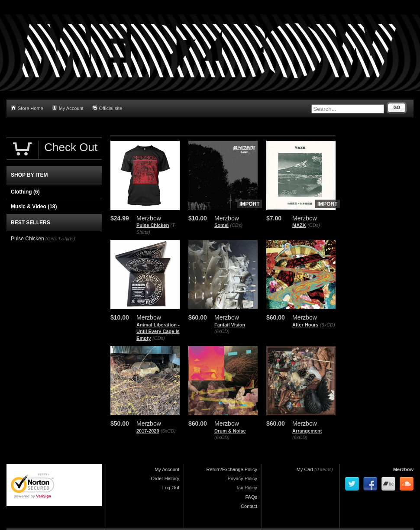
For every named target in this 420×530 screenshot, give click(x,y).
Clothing (25, 192)
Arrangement (307, 431)
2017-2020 (148, 431)
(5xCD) (168, 431)
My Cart (305, 469)
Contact (249, 506)
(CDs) (236, 225)
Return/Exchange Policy (232, 469)
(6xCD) (222, 331)
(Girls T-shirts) (60, 239)
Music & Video (34, 207)
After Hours (305, 325)
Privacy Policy (242, 478)
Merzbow (403, 469)
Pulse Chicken (153, 225)
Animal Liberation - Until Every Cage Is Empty (158, 331)
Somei (221, 225)
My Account (68, 108)
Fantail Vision (230, 325)
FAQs (251, 497)
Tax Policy (246, 488)
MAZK (299, 225)
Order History (165, 478)
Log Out (171, 488)
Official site (107, 108)
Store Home (27, 108)
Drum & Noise (230, 431)
